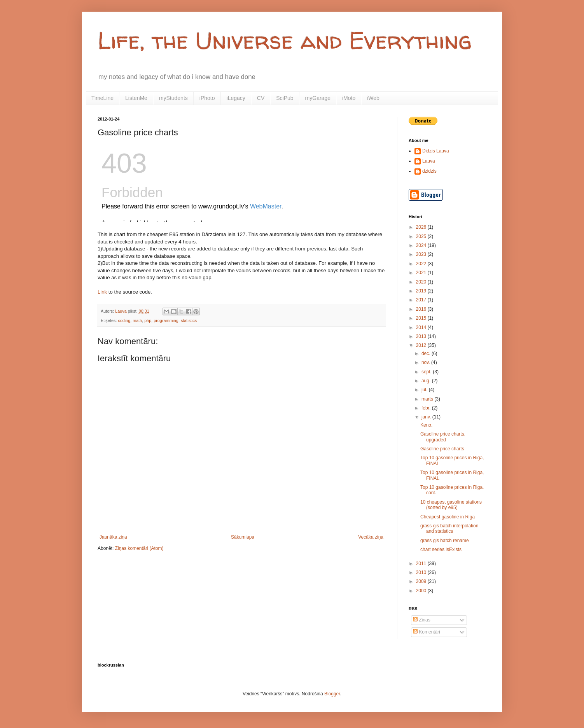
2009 (422, 581)
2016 (422, 309)
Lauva (429, 161)
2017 (422, 300)
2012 (422, 345)
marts (428, 399)
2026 (422, 227)
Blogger (332, 694)
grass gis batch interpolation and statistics (449, 528)
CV (261, 98)
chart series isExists (441, 549)
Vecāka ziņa (371, 537)
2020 (422, 282)
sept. (427, 372)
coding (124, 320)
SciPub (285, 98)
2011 (422, 563)
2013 (422, 336)
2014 (422, 327)
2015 (422, 318)
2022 (422, 264)
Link (102, 292)
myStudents (173, 98)
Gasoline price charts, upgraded (443, 437)
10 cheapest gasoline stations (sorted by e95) (451, 505)
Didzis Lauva (436, 151)
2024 (422, 245)
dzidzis (429, 171)
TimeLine (102, 98)
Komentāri (427, 632)
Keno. (426, 425)
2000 (422, 591)
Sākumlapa (243, 537)
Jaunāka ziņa (113, 537)
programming (166, 320)
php (148, 320)
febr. (427, 408)
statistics (189, 320)
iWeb (373, 98)
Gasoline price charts (442, 449)
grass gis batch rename (445, 541)
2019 (422, 291)
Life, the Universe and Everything (285, 40)
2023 (422, 254)
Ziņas (422, 620)
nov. (426, 362)
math (137, 320)
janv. (427, 417)
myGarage (318, 98)
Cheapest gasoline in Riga (448, 517)
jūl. (425, 390)
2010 (422, 572)
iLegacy (236, 98)
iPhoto (207, 98)
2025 (422, 236)
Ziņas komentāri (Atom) (139, 548)
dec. (427, 353)
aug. (427, 381)
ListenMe (136, 98)
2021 (422, 273)
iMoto (349, 98)
